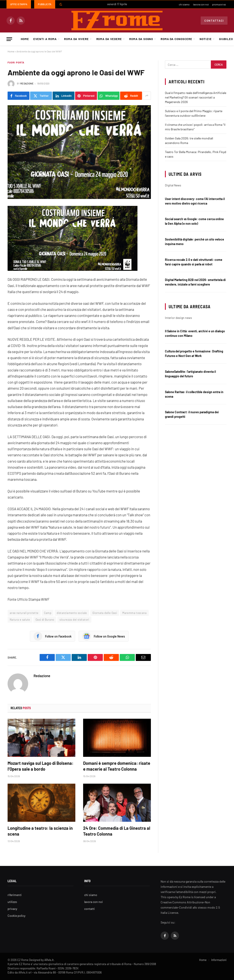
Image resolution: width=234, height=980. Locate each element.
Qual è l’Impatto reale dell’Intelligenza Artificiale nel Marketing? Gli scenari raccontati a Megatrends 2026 (196, 97)
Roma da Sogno (141, 39)
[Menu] (9, 39)
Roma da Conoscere (176, 39)
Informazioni (219, 960)
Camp (48, 613)
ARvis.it (49, 960)
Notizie (206, 39)
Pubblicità (45, 4)
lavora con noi (201, 4)
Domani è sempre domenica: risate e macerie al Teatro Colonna (117, 766)
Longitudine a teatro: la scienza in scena (40, 831)
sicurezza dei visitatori (74, 620)
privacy (12, 909)
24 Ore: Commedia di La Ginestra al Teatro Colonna (117, 831)
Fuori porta (16, 62)
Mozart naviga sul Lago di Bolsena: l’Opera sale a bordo (40, 766)
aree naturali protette (24, 613)
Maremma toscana (134, 613)
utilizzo (12, 902)
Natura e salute (20, 620)
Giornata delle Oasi (105, 613)
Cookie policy (16, 916)
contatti (90, 909)
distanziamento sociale (72, 613)
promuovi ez (219, 4)
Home (25, 39)
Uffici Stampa (19, 4)
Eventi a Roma (45, 39)
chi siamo (184, 4)
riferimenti (15, 895)
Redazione (27, 83)
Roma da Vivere (76, 39)
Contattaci (214, 21)
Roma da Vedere (109, 39)
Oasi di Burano (45, 620)
